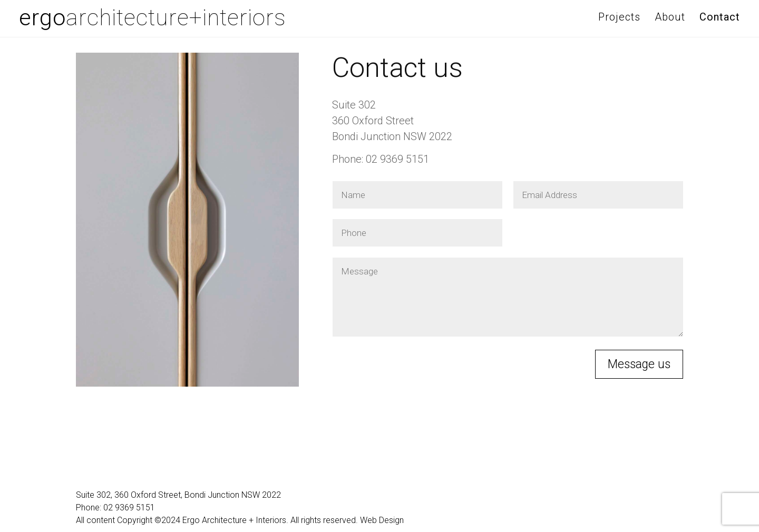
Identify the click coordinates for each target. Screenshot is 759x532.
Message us (639, 364)
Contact (720, 17)
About (670, 17)
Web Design (382, 520)
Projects (619, 17)
